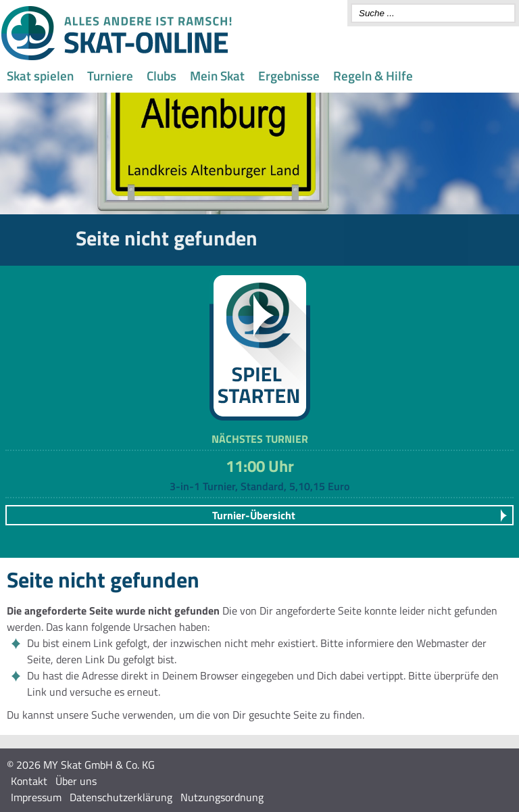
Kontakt (29, 781)
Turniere (110, 75)
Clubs (162, 75)
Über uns (76, 781)
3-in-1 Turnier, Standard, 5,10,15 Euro (259, 486)
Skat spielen (40, 75)
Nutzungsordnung (222, 797)
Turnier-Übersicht (254, 515)
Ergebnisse (289, 75)
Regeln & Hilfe (373, 75)
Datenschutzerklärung (121, 797)
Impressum (36, 797)
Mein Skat (217, 75)
